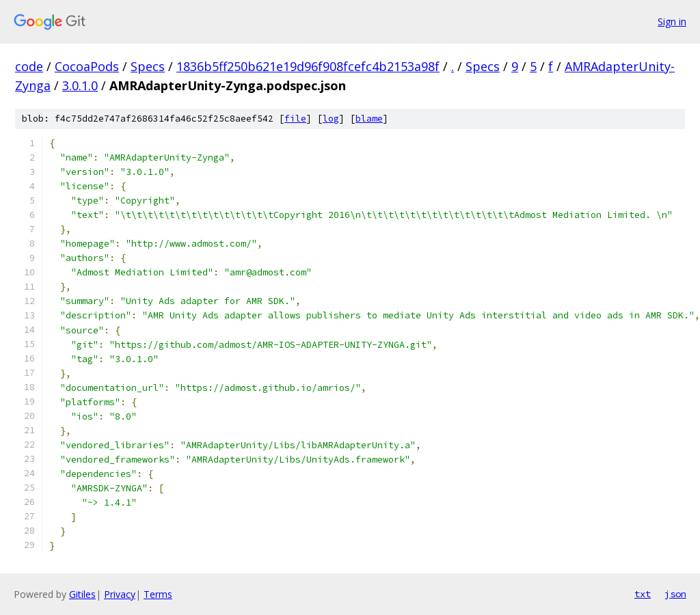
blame (369, 119)
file (295, 119)
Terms (158, 594)
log (331, 119)
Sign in (672, 22)
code (29, 66)
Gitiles (82, 594)
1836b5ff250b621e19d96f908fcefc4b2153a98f (308, 66)
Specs (148, 66)
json (675, 594)
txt (643, 594)
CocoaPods (87, 66)
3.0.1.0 (80, 85)
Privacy (120, 594)
